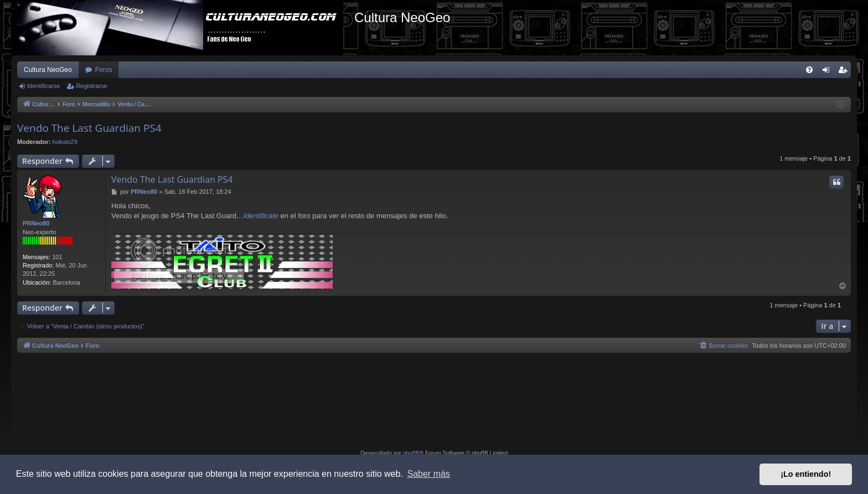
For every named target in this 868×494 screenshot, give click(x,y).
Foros (104, 70)
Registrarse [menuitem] (845, 72)
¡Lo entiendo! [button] (806, 474)
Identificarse (43, 86)
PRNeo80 (36, 223)
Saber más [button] (429, 474)
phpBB (411, 453)
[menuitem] (809, 70)
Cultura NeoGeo (48, 70)
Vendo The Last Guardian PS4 (89, 128)
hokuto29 (65, 142)
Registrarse (91, 86)
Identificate (261, 216)
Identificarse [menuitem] (828, 72)
